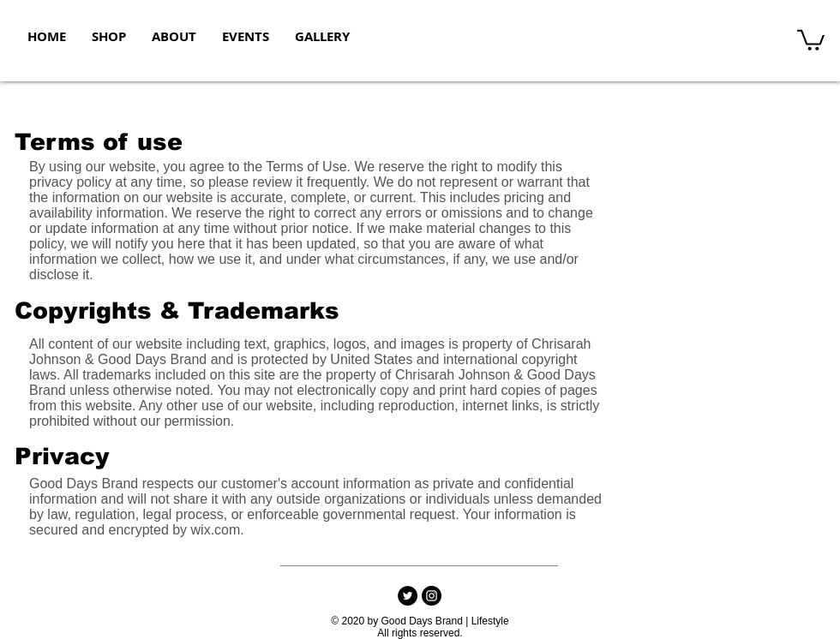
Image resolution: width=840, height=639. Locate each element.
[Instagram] (432, 596)
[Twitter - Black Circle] (408, 596)
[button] (811, 39)
